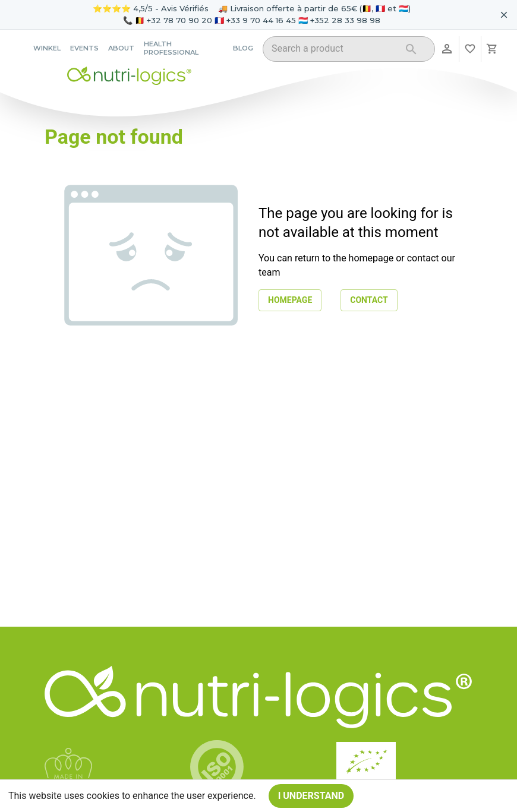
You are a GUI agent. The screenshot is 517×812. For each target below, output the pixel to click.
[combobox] (334, 51)
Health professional (171, 48)
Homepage (290, 300)
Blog (243, 48)
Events (84, 48)
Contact (369, 300)
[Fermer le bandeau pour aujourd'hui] (504, 15)
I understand (311, 796)
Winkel (47, 48)
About (121, 48)
